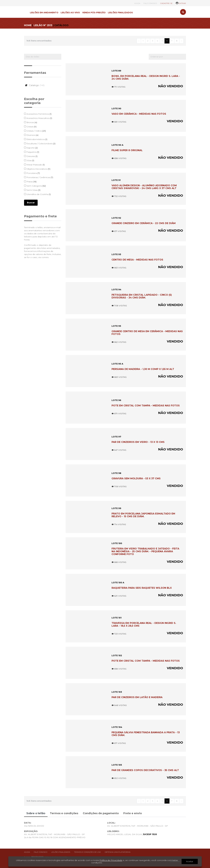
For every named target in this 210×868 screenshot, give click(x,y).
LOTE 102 (117, 655)
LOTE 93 (116, 254)
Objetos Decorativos (37, 169)
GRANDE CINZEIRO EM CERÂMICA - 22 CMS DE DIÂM (144, 223)
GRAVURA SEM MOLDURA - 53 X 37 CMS (136, 478)
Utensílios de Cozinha (37, 194)
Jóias (29, 160)
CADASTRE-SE (166, 3)
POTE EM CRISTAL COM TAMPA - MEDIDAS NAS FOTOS (146, 406)
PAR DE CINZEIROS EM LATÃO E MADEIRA (137, 697)
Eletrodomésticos (36, 139)
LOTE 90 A (117, 145)
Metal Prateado (34, 165)
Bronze (31, 122)
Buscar (31, 203)
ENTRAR (181, 3)
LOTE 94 (116, 290)
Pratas (30, 182)
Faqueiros (32, 152)
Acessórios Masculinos (38, 118)
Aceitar (190, 861)
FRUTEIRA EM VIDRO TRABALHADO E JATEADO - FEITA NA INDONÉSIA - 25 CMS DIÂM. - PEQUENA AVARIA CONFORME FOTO (145, 551)
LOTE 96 (116, 400)
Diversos (31, 135)
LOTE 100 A (118, 583)
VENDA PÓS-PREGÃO (94, 13)
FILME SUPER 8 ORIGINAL (127, 150)
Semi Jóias (32, 190)
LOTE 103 (117, 692)
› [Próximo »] (181, 41)
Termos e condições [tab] (64, 813)
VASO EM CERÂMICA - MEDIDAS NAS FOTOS (139, 114)
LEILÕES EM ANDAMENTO (44, 13)
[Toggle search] (183, 12)
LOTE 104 (117, 727)
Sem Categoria (35, 186)
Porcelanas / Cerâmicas (39, 177)
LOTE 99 (116, 508)
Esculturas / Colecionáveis (40, 144)
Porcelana (32, 173)
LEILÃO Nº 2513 (43, 25)
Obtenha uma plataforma (118, 852)
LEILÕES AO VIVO (70, 13)
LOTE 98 (116, 473)
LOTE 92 (116, 218)
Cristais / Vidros (35, 131)
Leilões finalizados (61, 852)
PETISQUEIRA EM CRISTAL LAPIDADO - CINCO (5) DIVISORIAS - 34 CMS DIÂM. (142, 296)
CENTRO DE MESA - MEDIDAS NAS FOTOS (137, 260)
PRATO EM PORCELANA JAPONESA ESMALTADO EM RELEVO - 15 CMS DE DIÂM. (143, 515)
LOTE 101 (117, 618)
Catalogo (34, 85)
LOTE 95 (116, 326)
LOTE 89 (116, 71)
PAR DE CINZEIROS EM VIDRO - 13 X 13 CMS (138, 442)
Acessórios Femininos (38, 114)
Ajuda (27, 852)
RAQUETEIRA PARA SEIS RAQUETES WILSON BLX (142, 588)
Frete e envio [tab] (133, 813)
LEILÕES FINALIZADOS (120, 13)
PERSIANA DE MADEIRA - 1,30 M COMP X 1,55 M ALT (143, 369)
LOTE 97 (116, 437)
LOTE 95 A (117, 364)
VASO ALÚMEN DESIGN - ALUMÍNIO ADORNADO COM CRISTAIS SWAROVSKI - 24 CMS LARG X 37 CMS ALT (144, 187)
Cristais (30, 127)
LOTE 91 (116, 180)
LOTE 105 (117, 765)
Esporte (31, 148)
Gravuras (31, 156)
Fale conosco (41, 852)
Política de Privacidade (111, 860)
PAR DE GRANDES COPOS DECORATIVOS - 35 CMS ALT (145, 770)
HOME (28, 25)
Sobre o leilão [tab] (36, 813)
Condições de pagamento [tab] (101, 813)
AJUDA (137, 3)
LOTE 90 (116, 109)
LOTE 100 (117, 543)
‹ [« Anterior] (139, 41)
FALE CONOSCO (150, 3)
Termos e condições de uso (87, 852)
